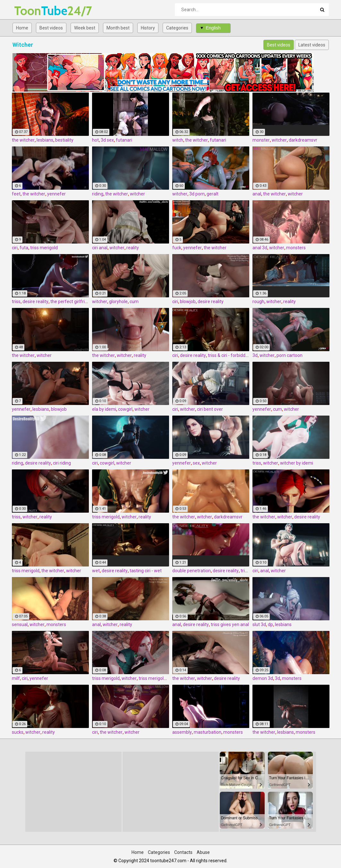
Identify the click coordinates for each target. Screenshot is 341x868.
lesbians (45, 140)
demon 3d (263, 678)
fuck (177, 248)
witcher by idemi (297, 463)
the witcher (23, 140)
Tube (31, 11)
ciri (15, 248)
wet (96, 571)
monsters (296, 248)
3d (255, 355)
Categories (177, 28)
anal (257, 194)
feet (16, 194)
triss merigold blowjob (161, 678)
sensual (20, 624)
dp (270, 624)
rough (258, 302)
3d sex (107, 140)
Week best (85, 28)
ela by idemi (104, 409)
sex (196, 463)
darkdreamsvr (303, 140)
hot (95, 140)
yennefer (56, 194)
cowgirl (125, 409)
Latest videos (312, 45)
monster (261, 140)
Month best (118, 28)
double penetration (192, 571)
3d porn (197, 194)
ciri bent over (210, 409)
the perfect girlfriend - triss (77, 302)
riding (98, 194)
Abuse (203, 852)
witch (178, 140)
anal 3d (260, 248)
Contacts (183, 852)
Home (22, 28)
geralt (213, 194)
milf (16, 678)
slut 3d (259, 624)
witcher (279, 140)
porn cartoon (290, 355)
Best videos (51, 28)
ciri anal (100, 248)
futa (24, 248)
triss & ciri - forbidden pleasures (240, 355)
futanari (124, 140)
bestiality (64, 140)
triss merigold (44, 248)
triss (16, 302)
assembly (182, 732)
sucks (18, 732)
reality (133, 248)
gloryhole (118, 302)
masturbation (208, 732)
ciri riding (62, 463)
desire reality (35, 302)
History (148, 28)
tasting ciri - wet (146, 571)
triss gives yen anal (230, 624)
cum (134, 302)
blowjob (188, 302)
